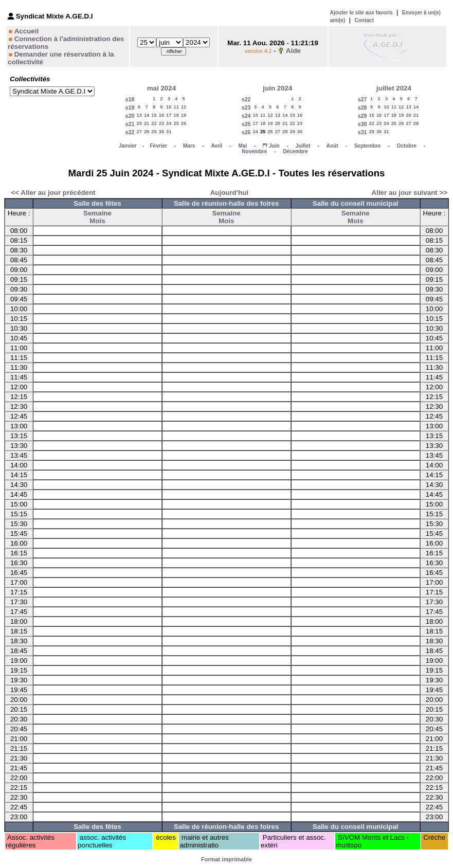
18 (176, 115)
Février (159, 146)
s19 (130, 107)
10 (169, 107)
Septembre (368, 146)
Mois (97, 221)
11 (176, 107)
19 (184, 115)
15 (154, 115)
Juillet (303, 146)
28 (147, 132)
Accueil (26, 31)
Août (332, 146)
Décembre (295, 151)
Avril (216, 146)
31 (169, 132)
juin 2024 (277, 88)
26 (184, 123)
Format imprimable (226, 859)
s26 (246, 132)
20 (139, 123)
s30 (363, 124)
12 (184, 107)
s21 (130, 124)
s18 (130, 99)
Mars (189, 146)
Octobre (407, 146)
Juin (274, 146)
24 (169, 123)
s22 (130, 132)
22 (154, 123)
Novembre (254, 151)
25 (176, 123)
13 (139, 115)
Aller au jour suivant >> (410, 193)
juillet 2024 (394, 88)
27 (139, 132)
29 (154, 132)
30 (161, 132)
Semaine (97, 213)
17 (169, 115)
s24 (246, 116)
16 (161, 115)
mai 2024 (161, 88)
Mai (242, 146)
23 (161, 123)
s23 (246, 107)
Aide (293, 51)
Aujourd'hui (229, 193)
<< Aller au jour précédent (53, 193)
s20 (130, 116)
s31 (363, 132)
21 (147, 123)
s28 (363, 107)
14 (147, 115)
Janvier (128, 146)
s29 (363, 116)
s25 (246, 124)
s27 (363, 99)
